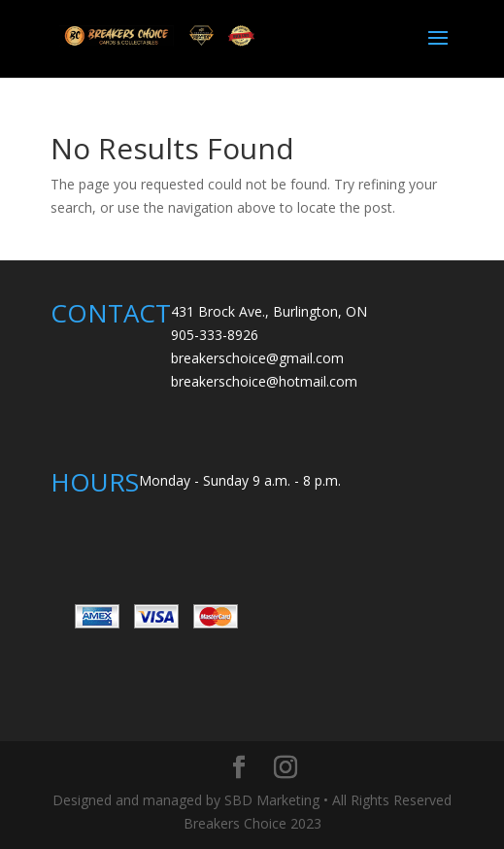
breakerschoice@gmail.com (257, 358)
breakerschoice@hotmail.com (264, 381)
